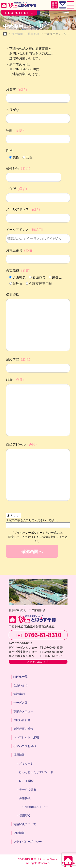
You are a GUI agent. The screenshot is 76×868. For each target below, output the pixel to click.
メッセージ (26, 763)
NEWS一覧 (20, 677)
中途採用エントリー (35, 807)
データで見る (28, 789)
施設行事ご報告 (23, 729)
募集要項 (55, 5)
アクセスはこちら (38, 662)
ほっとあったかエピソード (36, 772)
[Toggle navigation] (70, 5)
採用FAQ (25, 816)
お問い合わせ (22, 720)
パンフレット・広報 (26, 737)
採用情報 (19, 755)
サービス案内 (22, 703)
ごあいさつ (20, 685)
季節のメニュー (23, 711)
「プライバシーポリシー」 (28, 533)
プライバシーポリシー (28, 842)
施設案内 (19, 694)
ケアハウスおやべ (25, 746)
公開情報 (19, 833)
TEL (38, 635)
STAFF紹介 (26, 781)
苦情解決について (25, 824)
